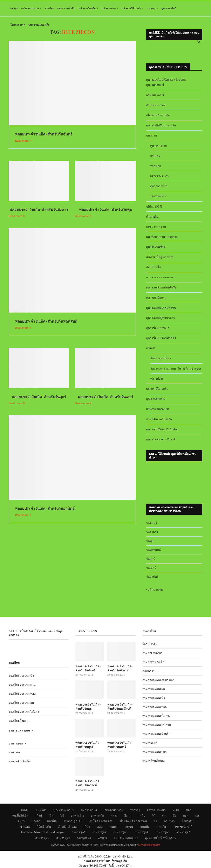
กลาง (114, 816)
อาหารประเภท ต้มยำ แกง (158, 680)
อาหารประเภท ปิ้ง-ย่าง (156, 716)
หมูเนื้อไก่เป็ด (20, 816)
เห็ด (51, 816)
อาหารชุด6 (183, 832)
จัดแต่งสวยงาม (114, 810)
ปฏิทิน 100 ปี (154, 207)
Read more (23, 141)
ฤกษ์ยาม (155, 156)
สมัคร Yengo (156, 590)
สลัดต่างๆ (148, 671)
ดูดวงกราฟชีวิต (156, 247)
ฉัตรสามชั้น (154, 268)
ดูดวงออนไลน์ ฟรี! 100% (160, 838)
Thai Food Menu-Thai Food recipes (43, 832)
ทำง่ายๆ (135, 810)
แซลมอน (24, 827)
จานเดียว (162, 827)
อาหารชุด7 (42, 838)
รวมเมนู (151, 8)
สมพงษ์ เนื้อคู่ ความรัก (160, 257)
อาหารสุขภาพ (18, 744)
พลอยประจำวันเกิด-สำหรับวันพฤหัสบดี (46, 322)
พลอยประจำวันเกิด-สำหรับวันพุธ (105, 210)
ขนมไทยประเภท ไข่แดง (24, 712)
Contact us (84, 838)
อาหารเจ (14, 753)
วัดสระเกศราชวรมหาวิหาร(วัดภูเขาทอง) (175, 369)
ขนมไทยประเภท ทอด (22, 694)
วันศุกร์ (151, 559)
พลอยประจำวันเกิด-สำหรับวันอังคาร (39, 210)
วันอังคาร (152, 532)
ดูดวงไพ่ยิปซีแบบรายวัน (161, 126)
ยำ (155, 821)
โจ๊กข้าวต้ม (44, 827)
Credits (102, 838)
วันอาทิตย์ (152, 577)
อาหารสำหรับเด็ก (20, 762)
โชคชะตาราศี (18, 25)
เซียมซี (150, 349)
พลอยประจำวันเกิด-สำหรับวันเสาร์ (105, 397)
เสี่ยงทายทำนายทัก (158, 116)
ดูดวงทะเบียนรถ (156, 298)
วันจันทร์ (152, 523)
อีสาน (128, 816)
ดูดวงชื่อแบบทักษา (158, 328)
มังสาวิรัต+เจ (89, 810)
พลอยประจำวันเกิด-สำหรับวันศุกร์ (39, 397)
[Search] (199, 42)
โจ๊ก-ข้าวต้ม (150, 645)
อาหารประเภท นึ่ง (154, 698)
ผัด (197, 816)
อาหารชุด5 (162, 832)
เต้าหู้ (39, 816)
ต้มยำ (21, 821)
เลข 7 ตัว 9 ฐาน (156, 227)
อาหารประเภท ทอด (155, 707)
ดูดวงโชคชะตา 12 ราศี (161, 440)
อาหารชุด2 (99, 832)
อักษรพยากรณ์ (155, 95)
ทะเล (176, 810)
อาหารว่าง (77, 816)
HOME (14, 8)
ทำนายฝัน (152, 217)
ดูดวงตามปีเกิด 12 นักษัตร (162, 430)
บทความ (151, 136)
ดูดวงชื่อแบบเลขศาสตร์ (161, 338)
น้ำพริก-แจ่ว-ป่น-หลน (133, 821)
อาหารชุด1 (79, 832)
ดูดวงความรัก (159, 187)
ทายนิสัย (156, 166)
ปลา (189, 810)
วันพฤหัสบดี (153, 550)
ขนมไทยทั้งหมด (19, 721)
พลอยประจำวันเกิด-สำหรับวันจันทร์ (44, 135)
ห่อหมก (114, 827)
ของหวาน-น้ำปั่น (66, 8)
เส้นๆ (87, 827)
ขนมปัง (145, 827)
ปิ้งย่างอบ (188, 821)
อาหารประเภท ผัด (154, 689)
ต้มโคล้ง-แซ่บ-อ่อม (101, 821)
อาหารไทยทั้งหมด (154, 761)
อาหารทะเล (150, 743)
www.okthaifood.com (149, 845)
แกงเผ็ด (52, 821)
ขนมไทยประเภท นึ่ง (21, 676)
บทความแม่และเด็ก (39, 25)
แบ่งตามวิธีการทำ (131, 8)
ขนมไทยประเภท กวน (22, 685)
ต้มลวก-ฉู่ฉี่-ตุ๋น (73, 821)
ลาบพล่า (169, 821)
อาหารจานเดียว (152, 653)
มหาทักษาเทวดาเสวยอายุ (162, 237)
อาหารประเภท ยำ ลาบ (157, 725)
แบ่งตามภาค (109, 8)
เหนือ (142, 816)
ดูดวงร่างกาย (158, 146)
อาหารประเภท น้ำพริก (156, 734)
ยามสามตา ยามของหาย (161, 278)
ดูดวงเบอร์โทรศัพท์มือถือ (161, 288)
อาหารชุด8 (63, 838)
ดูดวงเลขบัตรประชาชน (161, 308)
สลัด (100, 827)
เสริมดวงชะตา (159, 176)
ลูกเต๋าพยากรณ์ (156, 399)
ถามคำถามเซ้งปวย (158, 409)
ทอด (186, 816)
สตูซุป (129, 827)
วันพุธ (150, 541)
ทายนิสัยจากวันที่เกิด (159, 419)
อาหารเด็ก (97, 816)
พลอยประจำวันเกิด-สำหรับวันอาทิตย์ (45, 509)
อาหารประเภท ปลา (155, 752)
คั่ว (164, 816)
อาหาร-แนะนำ (156, 810)
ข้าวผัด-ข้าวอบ (67, 827)
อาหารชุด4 (141, 832)
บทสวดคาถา (158, 197)
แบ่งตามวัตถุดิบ (87, 8)
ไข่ (62, 816)
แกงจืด (36, 821)
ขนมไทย (49, 8)
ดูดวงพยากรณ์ (155, 85)
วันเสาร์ (151, 568)
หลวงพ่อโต (157, 379)
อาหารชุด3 (120, 832)
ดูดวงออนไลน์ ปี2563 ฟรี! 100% (166, 80)
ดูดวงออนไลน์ (169, 8)
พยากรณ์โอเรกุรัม (157, 389)
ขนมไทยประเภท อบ (21, 703)
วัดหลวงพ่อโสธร (161, 359)
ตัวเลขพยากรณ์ (156, 106)
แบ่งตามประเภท (30, 8)
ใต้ (154, 816)
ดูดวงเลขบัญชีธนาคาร (161, 318)
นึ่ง (174, 816)
